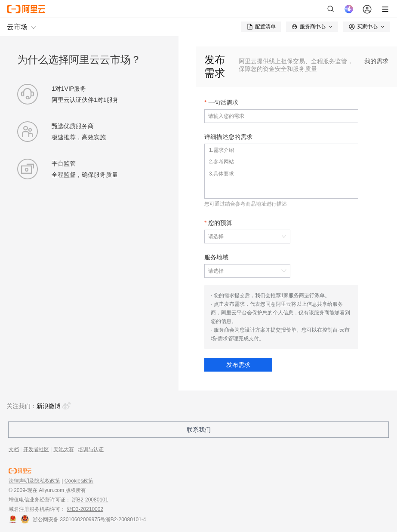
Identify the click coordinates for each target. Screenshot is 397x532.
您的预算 (220, 223)
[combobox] (243, 237)
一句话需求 (223, 102)
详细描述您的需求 (228, 137)
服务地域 (216, 257)
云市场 (17, 27)
